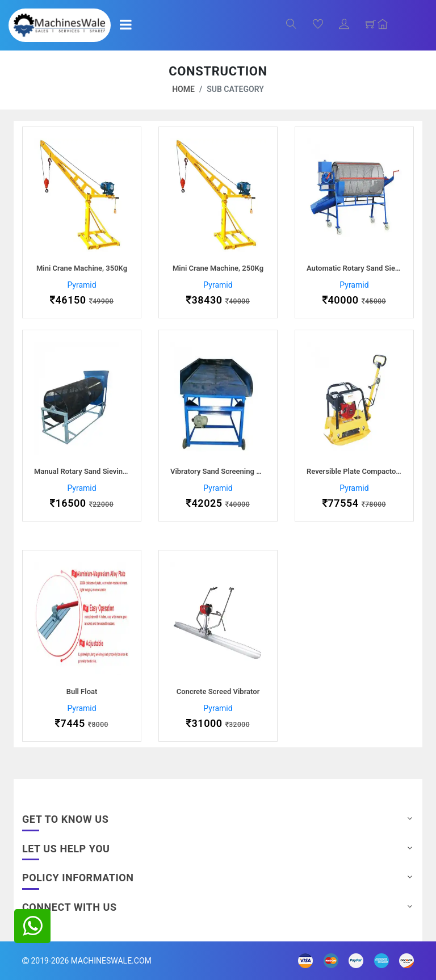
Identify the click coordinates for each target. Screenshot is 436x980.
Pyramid (81, 285)
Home (183, 89)
